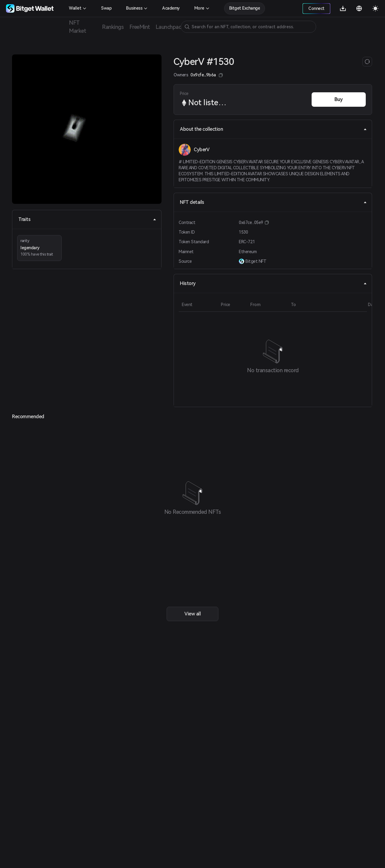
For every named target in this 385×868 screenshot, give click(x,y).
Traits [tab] (87, 219)
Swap (106, 8)
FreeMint (140, 27)
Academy (171, 8)
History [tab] (273, 283)
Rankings (113, 27)
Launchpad (169, 27)
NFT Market (77, 27)
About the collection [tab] (273, 129)
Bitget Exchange (245, 8)
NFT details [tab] (273, 202)
